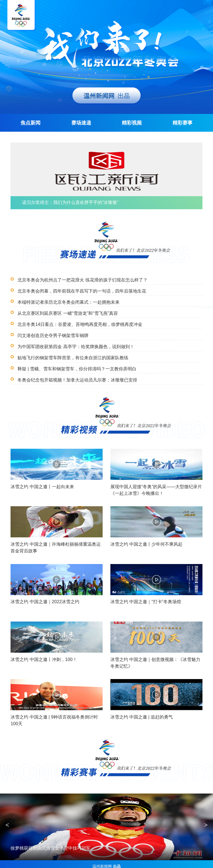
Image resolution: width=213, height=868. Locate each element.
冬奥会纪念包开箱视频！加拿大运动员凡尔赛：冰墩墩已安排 (74, 374)
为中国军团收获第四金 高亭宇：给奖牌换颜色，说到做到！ (72, 341)
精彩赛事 (182, 120)
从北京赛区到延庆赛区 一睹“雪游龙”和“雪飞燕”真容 (64, 307)
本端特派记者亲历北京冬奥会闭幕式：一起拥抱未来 (65, 296)
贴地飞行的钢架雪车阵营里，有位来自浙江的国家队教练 (69, 352)
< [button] (7, 820)
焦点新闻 (31, 120)
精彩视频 (132, 120)
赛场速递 (81, 120)
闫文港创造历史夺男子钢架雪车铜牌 (51, 330)
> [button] (206, 820)
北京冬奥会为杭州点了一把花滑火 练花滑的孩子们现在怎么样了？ (78, 274)
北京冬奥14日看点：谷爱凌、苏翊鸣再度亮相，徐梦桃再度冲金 (76, 319)
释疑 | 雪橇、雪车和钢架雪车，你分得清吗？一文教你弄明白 (73, 363)
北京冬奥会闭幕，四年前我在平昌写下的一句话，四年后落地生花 (78, 285)
